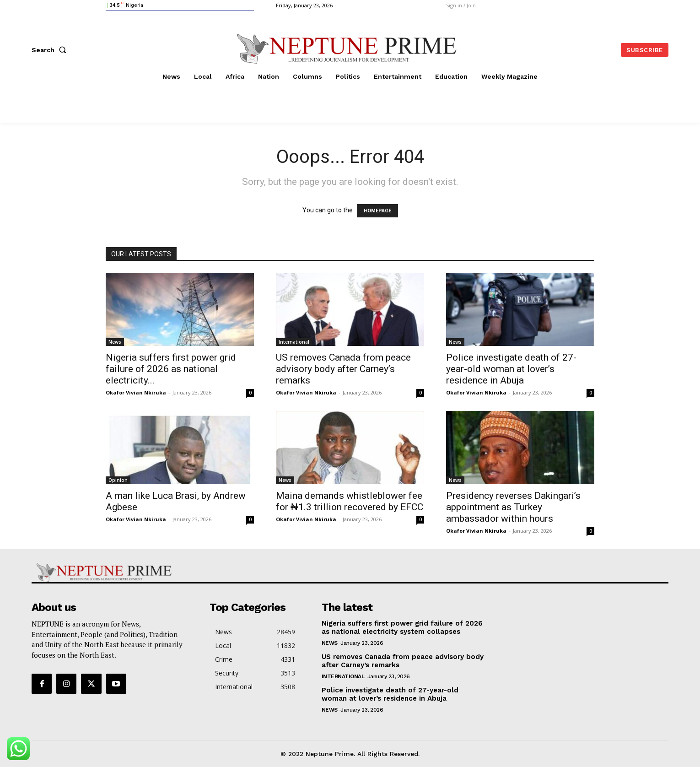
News (115, 342)
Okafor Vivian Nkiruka (136, 392)
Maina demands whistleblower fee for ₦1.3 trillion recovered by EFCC (350, 501)
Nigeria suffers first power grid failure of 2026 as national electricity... (171, 369)
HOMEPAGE (377, 211)
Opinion (118, 480)
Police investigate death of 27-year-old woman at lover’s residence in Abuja (511, 369)
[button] (51, 50)
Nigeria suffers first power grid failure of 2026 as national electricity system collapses (402, 627)
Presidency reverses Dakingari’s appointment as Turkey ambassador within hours (513, 507)
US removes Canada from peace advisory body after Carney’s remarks (343, 369)
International (294, 342)
